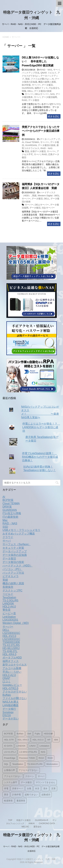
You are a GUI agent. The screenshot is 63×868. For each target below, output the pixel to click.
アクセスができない (15, 692)
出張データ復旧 (38, 151)
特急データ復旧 (24, 820)
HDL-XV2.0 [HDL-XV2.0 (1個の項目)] (38, 740)
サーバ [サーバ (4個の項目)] (41, 776)
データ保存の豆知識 (15, 555)
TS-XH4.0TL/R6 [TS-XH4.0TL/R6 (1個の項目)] (35, 764)
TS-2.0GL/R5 (10, 600)
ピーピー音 (9, 613)
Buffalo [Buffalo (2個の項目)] (20, 734)
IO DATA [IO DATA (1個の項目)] (8, 746)
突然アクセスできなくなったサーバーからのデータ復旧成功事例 (41, 131)
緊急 (27, 151)
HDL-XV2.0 (9, 636)
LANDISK (8, 604)
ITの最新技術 (10, 517)
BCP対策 (26, 85)
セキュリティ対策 (13, 548)
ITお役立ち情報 (12, 513)
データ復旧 (47, 85)
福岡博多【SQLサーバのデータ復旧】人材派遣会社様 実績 (41, 186)
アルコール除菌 (12, 668)
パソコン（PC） (12, 569)
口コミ (7, 681)
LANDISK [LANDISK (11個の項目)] (21, 746)
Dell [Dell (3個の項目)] (29, 734)
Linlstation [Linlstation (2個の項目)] (44, 746)
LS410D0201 (10, 620)
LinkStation (9, 617)
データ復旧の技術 (43, 91)
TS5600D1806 (11, 642)
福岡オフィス (41, 88)
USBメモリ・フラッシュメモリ (21, 530)
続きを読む (54, 116)
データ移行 (9, 709)
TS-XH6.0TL (10, 651)
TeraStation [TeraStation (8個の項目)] (18, 764)
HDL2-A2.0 (9, 675)
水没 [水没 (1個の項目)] (37, 788)
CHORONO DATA (47, 823)
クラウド (8, 537)
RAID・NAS (46, 70)
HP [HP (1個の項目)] (49, 740)
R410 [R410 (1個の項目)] (41, 758)
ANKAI (32, 823)
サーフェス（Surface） (17, 544)
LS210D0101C (11, 633)
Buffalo (7, 695)
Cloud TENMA (32, 142)
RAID (24, 100)
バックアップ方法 (31, 73)
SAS (52, 94)
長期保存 (8, 587)
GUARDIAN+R (42, 820)
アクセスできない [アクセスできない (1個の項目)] (13, 776)
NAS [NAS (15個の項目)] (43, 752)
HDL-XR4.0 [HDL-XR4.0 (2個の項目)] (23, 740)
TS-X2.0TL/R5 (11, 645)
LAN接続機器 (10, 705)
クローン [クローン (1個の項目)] (30, 776)
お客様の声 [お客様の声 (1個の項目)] (9, 770)
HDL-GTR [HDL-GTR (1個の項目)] (9, 740)
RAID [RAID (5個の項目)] (50, 758)
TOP (10, 820)
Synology (8, 712)
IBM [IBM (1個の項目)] (56, 740)
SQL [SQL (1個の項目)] (6, 764)
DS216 (7, 715)
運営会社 (37, 827)
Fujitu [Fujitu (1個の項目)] (37, 734)
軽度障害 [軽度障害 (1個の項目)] (8, 801)
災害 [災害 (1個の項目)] (53, 788)
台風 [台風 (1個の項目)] (29, 788)
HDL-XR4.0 (9, 654)
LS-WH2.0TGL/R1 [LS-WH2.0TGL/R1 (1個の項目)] (28, 752)
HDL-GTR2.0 (10, 688)
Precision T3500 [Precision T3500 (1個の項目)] (27, 758)
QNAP (43, 73)
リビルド (52, 73)
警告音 (7, 610)
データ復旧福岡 (49, 97)
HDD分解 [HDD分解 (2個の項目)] (48, 734)
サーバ (57, 70)
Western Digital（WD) (48, 196)
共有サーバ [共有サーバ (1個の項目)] (18, 788)
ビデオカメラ (11, 576)
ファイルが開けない (41, 79)
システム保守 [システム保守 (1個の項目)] (11, 782)
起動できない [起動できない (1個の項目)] (31, 795)
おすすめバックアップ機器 (19, 534)
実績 (27, 79)
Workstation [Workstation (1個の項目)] (52, 764)
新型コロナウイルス (15, 665)
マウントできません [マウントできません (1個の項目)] (45, 782)
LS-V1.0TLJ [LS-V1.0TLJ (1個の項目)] (10, 752)
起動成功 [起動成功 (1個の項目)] (46, 795)
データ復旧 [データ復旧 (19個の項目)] (26, 782)
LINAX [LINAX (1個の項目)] (33, 746)
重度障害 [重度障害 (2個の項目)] (21, 801)
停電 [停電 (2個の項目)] (6, 788)
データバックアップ (50, 139)
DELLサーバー (42, 94)
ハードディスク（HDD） (18, 566)
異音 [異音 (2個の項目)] (6, 795)
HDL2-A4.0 (9, 607)
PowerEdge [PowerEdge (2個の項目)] (10, 758)
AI (53, 79)
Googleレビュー (12, 685)
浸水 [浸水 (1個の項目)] (45, 788)
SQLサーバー (48, 208)
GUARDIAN (28, 88)
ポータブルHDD (12, 658)
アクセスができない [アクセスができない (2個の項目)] (28, 770)
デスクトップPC (12, 590)
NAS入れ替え (11, 702)
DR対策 (7, 507)
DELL (30, 91)
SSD (5, 527)
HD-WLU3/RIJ (11, 648)
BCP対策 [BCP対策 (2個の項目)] (8, 734)
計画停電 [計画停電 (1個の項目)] (16, 795)
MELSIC (25, 827)
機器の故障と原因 (47, 82)
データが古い (11, 719)
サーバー (36, 85)
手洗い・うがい (12, 672)
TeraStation (9, 597)
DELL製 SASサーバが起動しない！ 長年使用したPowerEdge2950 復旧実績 (40, 61)
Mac (5, 520)
